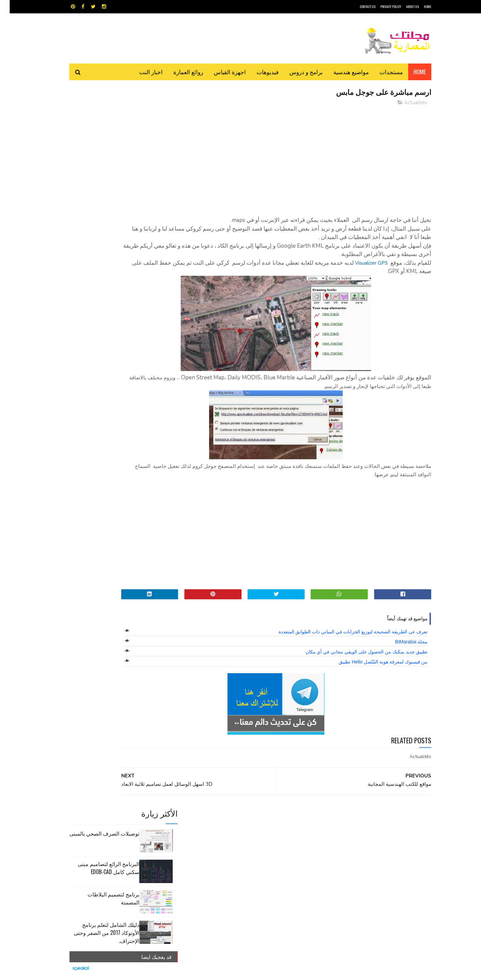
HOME (418, 7)
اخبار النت (141, 72)
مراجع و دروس (215, 841)
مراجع (239, 841)
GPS (291, 818)
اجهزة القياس (220, 72)
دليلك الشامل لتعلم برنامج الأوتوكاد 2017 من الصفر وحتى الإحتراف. (97, 218)
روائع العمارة (179, 72)
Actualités (406, 103)
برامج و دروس (296, 72)
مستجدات (381, 72)
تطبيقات (242, 829)
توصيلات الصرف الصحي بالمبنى (95, 118)
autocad (230, 818)
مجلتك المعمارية (384, 971)
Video (253, 818)
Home (410, 72)
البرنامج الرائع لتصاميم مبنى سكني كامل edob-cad (99, 153)
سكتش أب (287, 841)
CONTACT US (358, 7)
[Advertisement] (301, 159)
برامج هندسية (266, 829)
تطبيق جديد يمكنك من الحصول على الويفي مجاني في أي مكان (357, 652)
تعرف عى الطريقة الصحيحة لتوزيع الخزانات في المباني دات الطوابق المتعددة (344, 632)
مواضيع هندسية (341, 72)
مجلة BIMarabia (402, 642)
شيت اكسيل (261, 841)
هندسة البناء (255, 853)
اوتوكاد (290, 829)
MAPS (273, 818)
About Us (403, 7)
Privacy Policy (381, 7)
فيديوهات (258, 72)
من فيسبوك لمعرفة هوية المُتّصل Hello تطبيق (373, 662)
